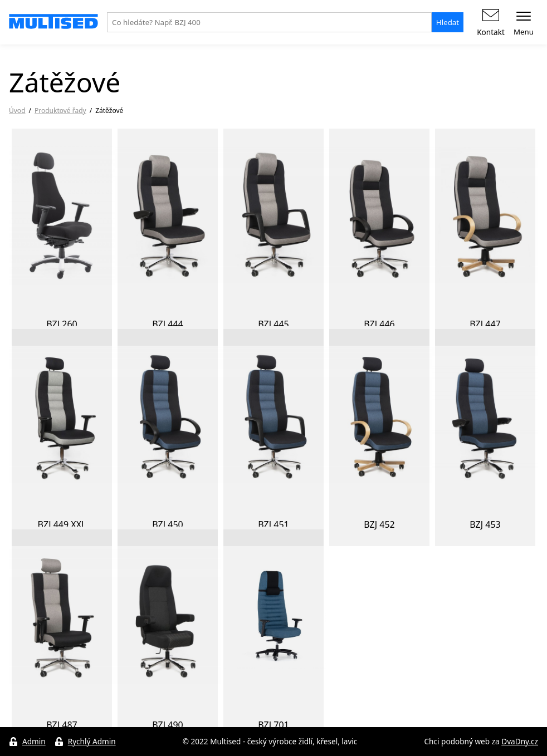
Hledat (448, 22)
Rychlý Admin (92, 741)
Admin (34, 741)
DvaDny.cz (520, 741)
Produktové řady (60, 111)
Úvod (17, 111)
